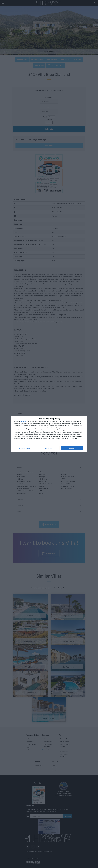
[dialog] (49, 434)
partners (24, 422)
